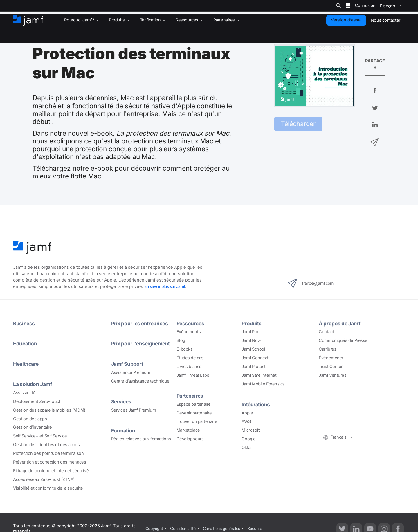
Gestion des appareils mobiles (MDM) (49, 410)
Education (25, 343)
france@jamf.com (313, 283)
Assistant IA (24, 393)
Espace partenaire (194, 404)
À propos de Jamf (340, 323)
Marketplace (188, 430)
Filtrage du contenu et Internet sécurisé (51, 471)
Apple (247, 413)
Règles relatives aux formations (141, 439)
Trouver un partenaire (197, 421)
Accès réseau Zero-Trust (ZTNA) (44, 479)
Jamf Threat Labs (193, 375)
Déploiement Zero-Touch (37, 401)
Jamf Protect (254, 367)
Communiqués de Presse (343, 340)
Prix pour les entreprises (141, 323)
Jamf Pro (250, 332)
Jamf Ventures (333, 375)
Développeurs (190, 439)
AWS (246, 421)
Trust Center (331, 367)
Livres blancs (189, 367)
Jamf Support (128, 364)
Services (122, 401)
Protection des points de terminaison (48, 453)
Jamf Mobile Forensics (263, 384)
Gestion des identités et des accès (46, 445)
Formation (124, 430)
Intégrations (256, 404)
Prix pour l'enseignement (142, 343)
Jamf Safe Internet (259, 375)
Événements (189, 332)
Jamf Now (251, 340)
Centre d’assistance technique (140, 381)
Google (248, 439)
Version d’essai (346, 20)
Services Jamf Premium (134, 410)
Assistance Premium (131, 372)
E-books (185, 349)
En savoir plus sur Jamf (166, 286)
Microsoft (251, 430)
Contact (326, 332)
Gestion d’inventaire (32, 427)
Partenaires (191, 396)
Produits (252, 323)
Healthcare (27, 364)
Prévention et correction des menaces (49, 462)
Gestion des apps (30, 419)
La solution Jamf (33, 384)
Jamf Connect (255, 358)
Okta (246, 448)
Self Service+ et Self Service (40, 436)
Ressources (191, 323)
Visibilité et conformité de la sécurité (48, 488)
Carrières (327, 349)
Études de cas (190, 358)
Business (24, 323)
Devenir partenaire (194, 413)
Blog (181, 340)
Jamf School (253, 349)
